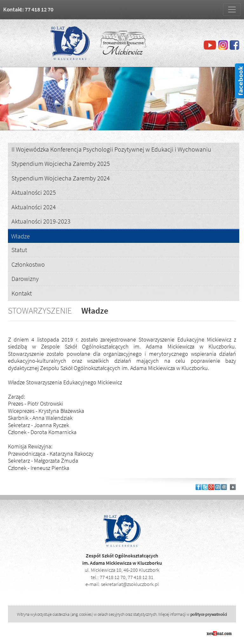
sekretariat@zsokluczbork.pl (130, 584)
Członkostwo (28, 264)
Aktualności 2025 (34, 192)
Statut (19, 250)
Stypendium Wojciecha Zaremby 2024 (61, 178)
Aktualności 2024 (34, 207)
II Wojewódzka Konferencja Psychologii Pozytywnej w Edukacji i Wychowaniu (111, 149)
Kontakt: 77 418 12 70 (28, 9)
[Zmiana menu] (232, 10)
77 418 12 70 (113, 577)
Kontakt (22, 293)
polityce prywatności (209, 614)
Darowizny (25, 279)
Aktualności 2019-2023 (41, 221)
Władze (20, 236)
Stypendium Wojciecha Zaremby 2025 (61, 163)
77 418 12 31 (141, 577)
